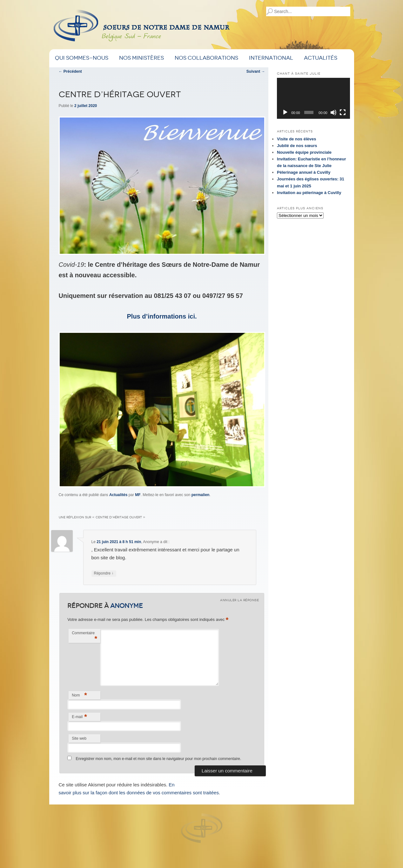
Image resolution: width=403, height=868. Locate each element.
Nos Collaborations (206, 58)
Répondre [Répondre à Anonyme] (104, 573)
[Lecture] (285, 112)
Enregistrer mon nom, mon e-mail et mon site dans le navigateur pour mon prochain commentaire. (158, 759)
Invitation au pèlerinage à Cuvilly (309, 193)
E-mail (79, 717)
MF (138, 495)
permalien (201, 495)
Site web (79, 738)
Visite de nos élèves (296, 139)
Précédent (70, 71)
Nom (79, 695)
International (271, 58)
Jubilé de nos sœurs (297, 146)
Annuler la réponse (239, 600)
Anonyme (127, 606)
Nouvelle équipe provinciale (304, 152)
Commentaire (84, 637)
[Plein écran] (343, 112)
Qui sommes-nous (82, 58)
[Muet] (333, 112)
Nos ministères (141, 58)
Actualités (321, 58)
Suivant (256, 71)
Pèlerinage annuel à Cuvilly (304, 172)
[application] (313, 98)
